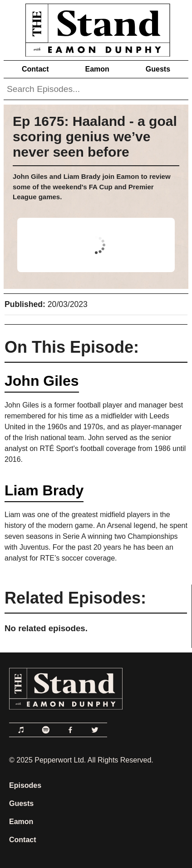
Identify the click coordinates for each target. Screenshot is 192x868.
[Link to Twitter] (95, 730)
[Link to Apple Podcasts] (21, 730)
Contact (35, 69)
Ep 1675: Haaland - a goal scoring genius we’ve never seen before (95, 137)
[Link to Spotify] (46, 730)
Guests (158, 69)
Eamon (97, 69)
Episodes (25, 785)
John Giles (42, 381)
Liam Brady (44, 490)
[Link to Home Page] (96, 28)
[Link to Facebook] (70, 730)
